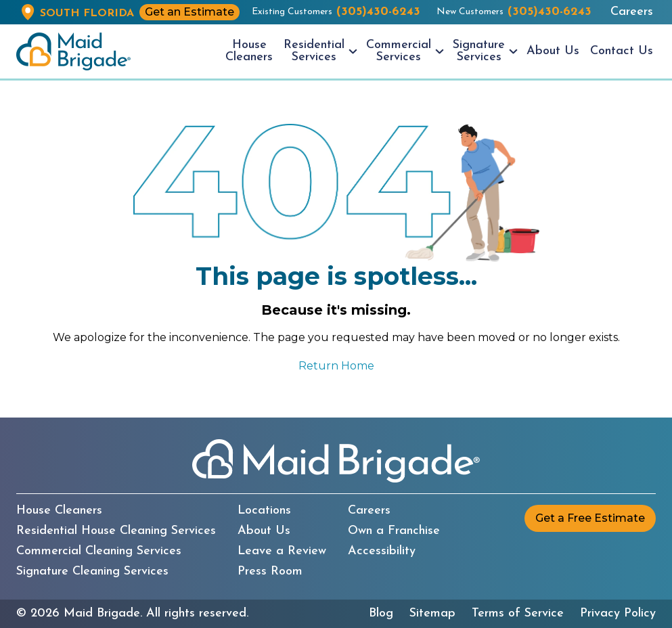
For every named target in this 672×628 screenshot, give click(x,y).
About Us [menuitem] (553, 51)
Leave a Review (282, 552)
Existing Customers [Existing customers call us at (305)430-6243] (336, 12)
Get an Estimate (189, 12)
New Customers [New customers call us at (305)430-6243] (514, 12)
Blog (381, 614)
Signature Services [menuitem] (479, 51)
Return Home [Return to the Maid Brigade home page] (336, 366)
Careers (632, 12)
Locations (264, 511)
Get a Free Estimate (590, 518)
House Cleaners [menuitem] (249, 51)
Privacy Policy (618, 614)
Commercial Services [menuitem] (399, 51)
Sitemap (432, 614)
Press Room (270, 572)
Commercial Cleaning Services (99, 552)
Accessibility (382, 552)
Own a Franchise (394, 531)
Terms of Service (518, 614)
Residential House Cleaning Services (116, 531)
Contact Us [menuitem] (622, 51)
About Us (264, 531)
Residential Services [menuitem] (314, 51)
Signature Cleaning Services (92, 572)
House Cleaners (59, 511)
